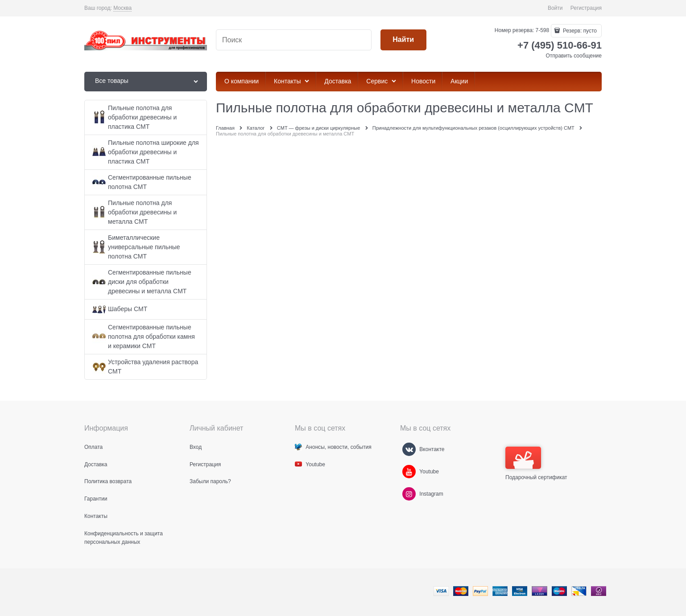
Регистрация (586, 8)
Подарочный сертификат (536, 464)
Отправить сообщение (574, 56)
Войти (555, 8)
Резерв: (579, 31)
